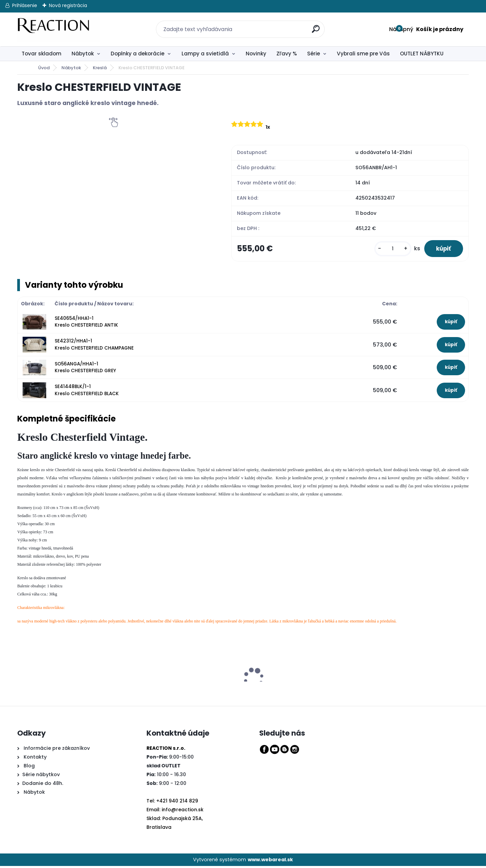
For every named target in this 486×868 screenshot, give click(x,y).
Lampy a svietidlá (205, 54)
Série (314, 54)
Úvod (44, 68)
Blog (29, 768)
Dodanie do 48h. (43, 785)
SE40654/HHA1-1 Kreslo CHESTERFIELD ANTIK (86, 323)
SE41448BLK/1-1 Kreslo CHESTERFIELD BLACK (87, 392)
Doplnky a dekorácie (138, 54)
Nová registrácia (68, 5)
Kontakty (35, 759)
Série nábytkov (41, 776)
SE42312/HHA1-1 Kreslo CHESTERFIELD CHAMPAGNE (94, 346)
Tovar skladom (42, 54)
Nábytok (83, 54)
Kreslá (100, 68)
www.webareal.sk (270, 861)
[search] (312, 25)
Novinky (256, 54)
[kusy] (389, 249)
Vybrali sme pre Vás (363, 54)
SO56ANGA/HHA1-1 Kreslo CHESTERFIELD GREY (85, 369)
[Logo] (59, 29)
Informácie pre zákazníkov (56, 750)
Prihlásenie (25, 5)
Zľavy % (287, 54)
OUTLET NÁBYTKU (422, 54)
